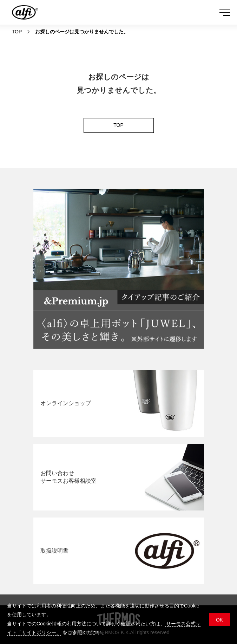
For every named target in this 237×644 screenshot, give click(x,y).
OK (219, 620)
